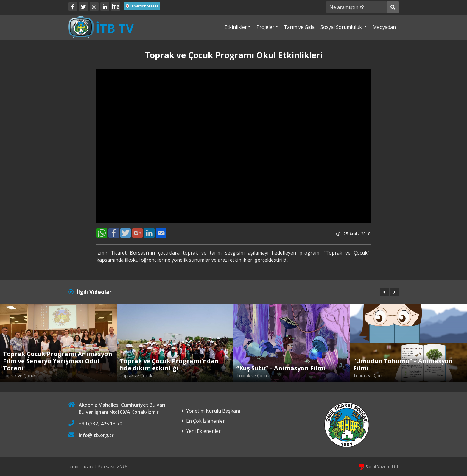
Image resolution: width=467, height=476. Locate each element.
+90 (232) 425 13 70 (100, 424)
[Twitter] (83, 7)
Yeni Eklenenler (203, 431)
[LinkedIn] (105, 7)
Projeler (265, 27)
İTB (116, 7)
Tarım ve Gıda (299, 27)
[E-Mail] (161, 233)
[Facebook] (73, 7)
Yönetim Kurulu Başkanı (213, 411)
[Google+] (137, 233)
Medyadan (384, 27)
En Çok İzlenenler (206, 421)
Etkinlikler (236, 27)
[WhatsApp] (102, 233)
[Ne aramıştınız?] (356, 7)
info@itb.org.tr (96, 435)
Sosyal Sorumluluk (342, 27)
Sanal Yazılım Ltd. (379, 467)
